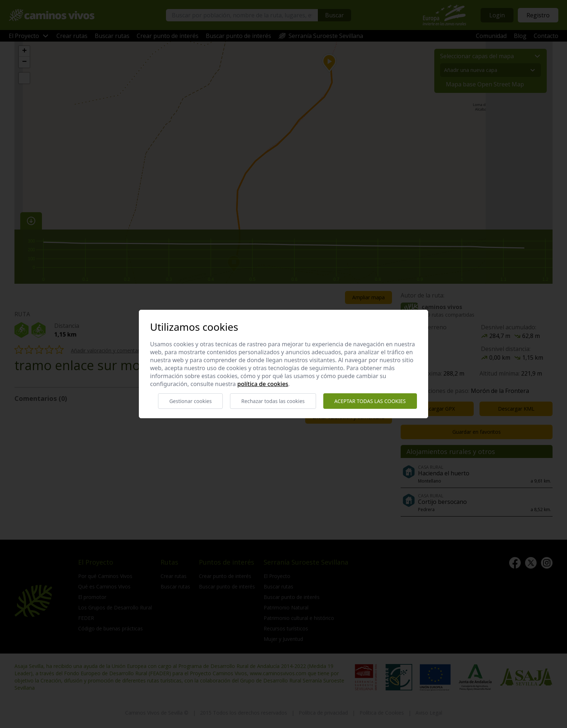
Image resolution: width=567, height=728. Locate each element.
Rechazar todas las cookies (273, 401)
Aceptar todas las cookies (370, 401)
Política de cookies (263, 384)
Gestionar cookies (190, 401)
